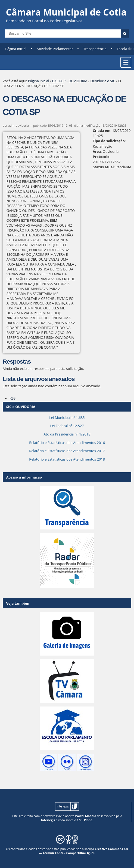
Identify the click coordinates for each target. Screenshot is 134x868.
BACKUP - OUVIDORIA (70, 81)
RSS (13, 398)
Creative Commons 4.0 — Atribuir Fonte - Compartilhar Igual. (83, 851)
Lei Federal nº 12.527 (67, 426)
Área (97, 151)
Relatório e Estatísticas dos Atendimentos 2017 (67, 451)
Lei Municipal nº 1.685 (67, 418)
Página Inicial (16, 49)
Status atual (103, 167)
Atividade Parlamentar (55, 49)
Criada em (102, 130)
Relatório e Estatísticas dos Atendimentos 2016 (67, 443)
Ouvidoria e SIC (103, 81)
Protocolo (101, 157)
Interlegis (48, 820)
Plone (88, 820)
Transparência (95, 49)
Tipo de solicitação (109, 141)
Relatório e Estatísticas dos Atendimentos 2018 (67, 459)
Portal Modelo (86, 816)
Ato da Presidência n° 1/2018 (67, 434)
